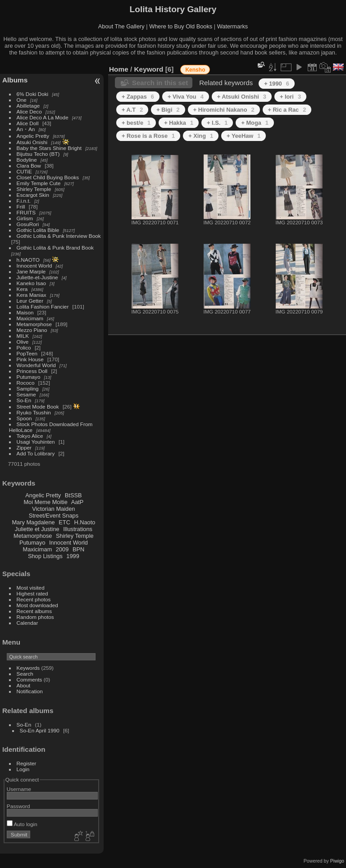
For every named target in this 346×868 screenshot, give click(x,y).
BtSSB (73, 495)
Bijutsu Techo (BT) (38, 154)
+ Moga (255, 123)
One (22, 100)
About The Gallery (121, 26)
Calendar (27, 623)
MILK (23, 336)
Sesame (26, 394)
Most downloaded (37, 605)
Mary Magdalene (33, 522)
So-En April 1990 (40, 730)
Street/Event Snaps (54, 516)
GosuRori (28, 224)
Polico (24, 348)
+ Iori (290, 97)
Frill (21, 207)
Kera (22, 289)
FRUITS (26, 212)
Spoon (24, 418)
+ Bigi (168, 110)
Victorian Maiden (53, 509)
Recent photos (34, 599)
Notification (30, 691)
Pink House (30, 359)
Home (119, 69)
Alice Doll (28, 123)
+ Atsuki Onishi (242, 97)
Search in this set (160, 83)
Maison (25, 312)
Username (19, 789)
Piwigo (337, 861)
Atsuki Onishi (32, 142)
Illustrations (78, 529)
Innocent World (34, 266)
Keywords (28, 668)
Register (27, 763)
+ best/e (136, 123)
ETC (64, 522)
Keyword (149, 69)
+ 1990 (277, 84)
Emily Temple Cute (39, 183)
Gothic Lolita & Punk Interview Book (59, 236)
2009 (62, 549)
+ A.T (132, 110)
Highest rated (32, 593)
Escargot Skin (33, 195)
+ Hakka (179, 123)
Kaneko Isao (31, 283)
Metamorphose (34, 324)
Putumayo (29, 377)
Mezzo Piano (32, 330)
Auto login (22, 824)
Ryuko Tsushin (34, 412)
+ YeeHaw (244, 136)
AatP (77, 502)
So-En (24, 400)
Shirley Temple (34, 189)
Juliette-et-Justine (37, 277)
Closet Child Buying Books (48, 177)
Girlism (25, 218)
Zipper (24, 448)
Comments (30, 679)
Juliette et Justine (37, 529)
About (24, 685)
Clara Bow (29, 166)
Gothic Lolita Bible (38, 230)
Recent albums (34, 611)
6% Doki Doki (33, 94)
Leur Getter (30, 301)
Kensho (195, 70)
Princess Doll (32, 371)
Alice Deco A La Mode (43, 117)
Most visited (31, 588)
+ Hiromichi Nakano (224, 110)
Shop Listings (45, 556)
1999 (73, 556)
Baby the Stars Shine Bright (49, 148)
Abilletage (28, 106)
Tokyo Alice (30, 436)
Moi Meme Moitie (45, 502)
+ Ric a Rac (287, 110)
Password (18, 806)
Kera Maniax (32, 295)
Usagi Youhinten (36, 442)
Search (25, 674)
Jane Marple (31, 271)
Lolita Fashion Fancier (43, 307)
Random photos (35, 617)
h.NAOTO (28, 260)
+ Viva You (186, 97)
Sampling (28, 389)
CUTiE (24, 171)
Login (23, 769)
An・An (26, 129)
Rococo (26, 383)
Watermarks (233, 26)
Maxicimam (30, 318)
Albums (15, 80)
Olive (23, 342)
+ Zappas (138, 97)
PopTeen (27, 353)
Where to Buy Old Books (181, 26)
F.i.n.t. (24, 201)
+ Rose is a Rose (148, 136)
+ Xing (201, 136)
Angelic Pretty (33, 136)
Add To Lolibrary (36, 453)
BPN (78, 549)
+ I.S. (217, 123)
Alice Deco (29, 111)
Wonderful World (36, 365)
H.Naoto (84, 522)
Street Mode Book (38, 407)
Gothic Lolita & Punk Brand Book (55, 248)
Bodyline (27, 160)
